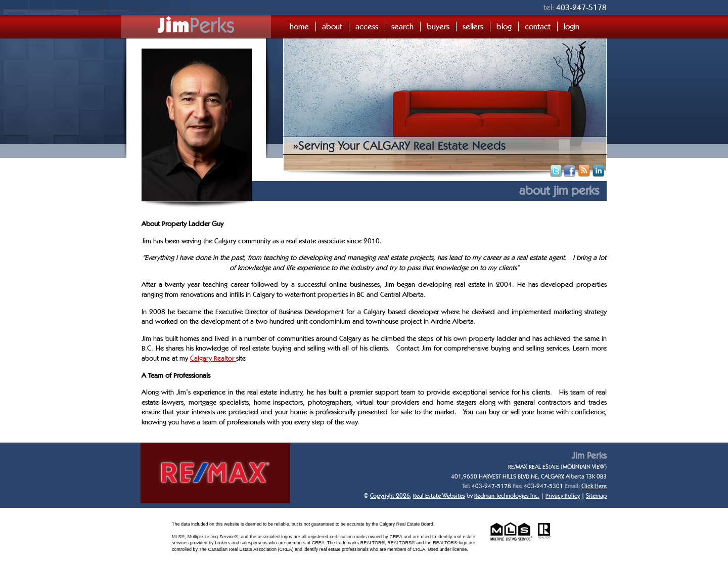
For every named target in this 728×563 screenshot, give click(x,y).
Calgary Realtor (213, 358)
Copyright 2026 (390, 495)
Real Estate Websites (439, 495)
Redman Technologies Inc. (507, 495)
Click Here (594, 486)
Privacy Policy (563, 495)
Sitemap (596, 495)
